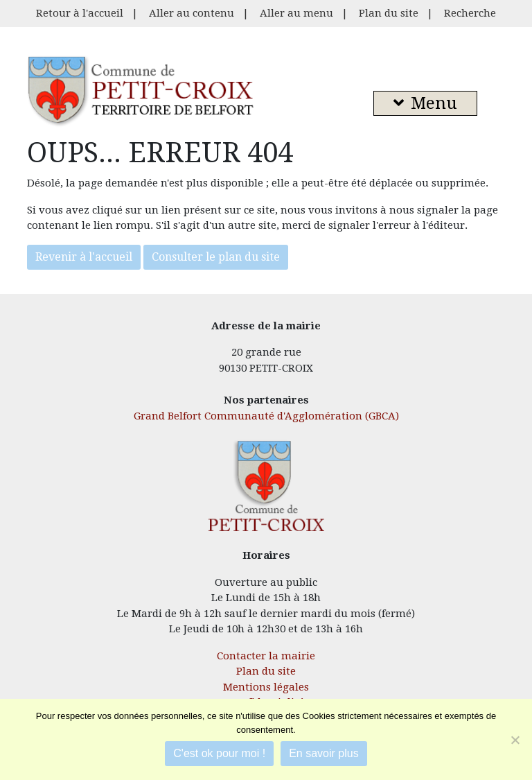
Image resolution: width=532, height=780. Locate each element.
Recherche (470, 13)
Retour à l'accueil (80, 13)
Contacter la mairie (266, 656)
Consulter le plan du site (216, 257)
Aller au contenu (192, 13)
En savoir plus (324, 753)
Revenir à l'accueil (84, 257)
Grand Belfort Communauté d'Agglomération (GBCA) (266, 416)
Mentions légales (266, 687)
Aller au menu (296, 13)
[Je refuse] (515, 740)
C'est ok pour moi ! (219, 753)
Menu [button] (425, 103)
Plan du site (389, 13)
